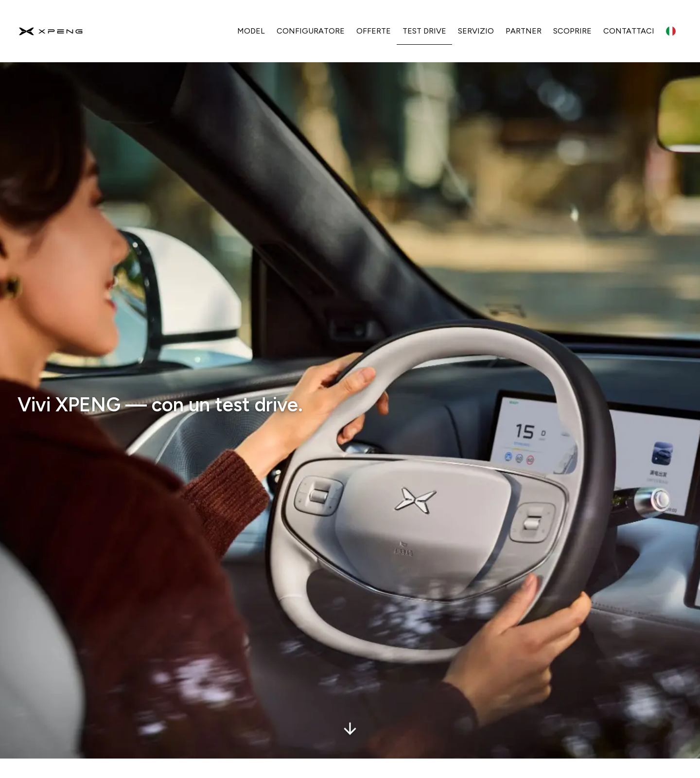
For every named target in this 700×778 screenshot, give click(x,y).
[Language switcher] (671, 31)
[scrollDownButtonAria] (350, 716)
